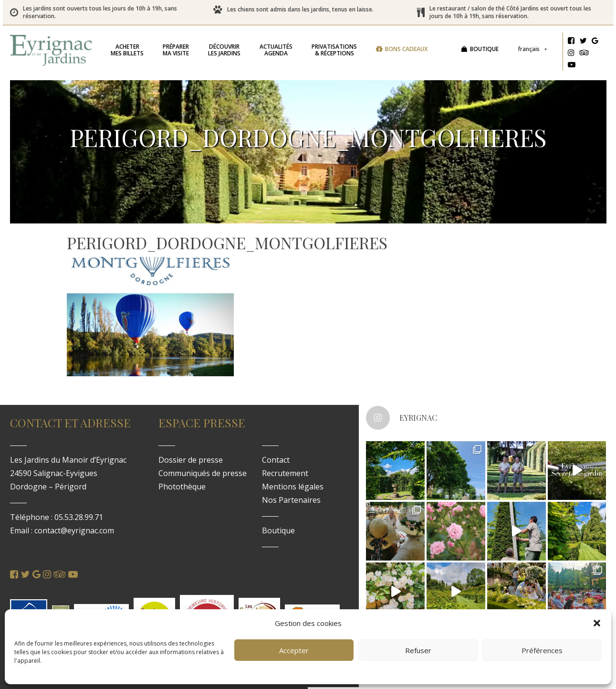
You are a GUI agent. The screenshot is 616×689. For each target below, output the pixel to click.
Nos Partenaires (291, 500)
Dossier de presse (191, 460)
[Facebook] (571, 42)
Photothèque (182, 487)
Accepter (294, 650)
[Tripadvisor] (584, 54)
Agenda (276, 50)
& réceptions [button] (334, 50)
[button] (597, 623)
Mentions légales (293, 487)
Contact (276, 460)
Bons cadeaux (406, 49)
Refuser (418, 650)
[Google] (595, 42)
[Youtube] (572, 66)
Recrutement (285, 473)
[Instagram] (571, 54)
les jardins (224, 50)
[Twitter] (583, 42)
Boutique (484, 49)
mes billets (127, 50)
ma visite (176, 50)
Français (533, 49)
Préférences (542, 650)
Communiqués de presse (203, 473)
